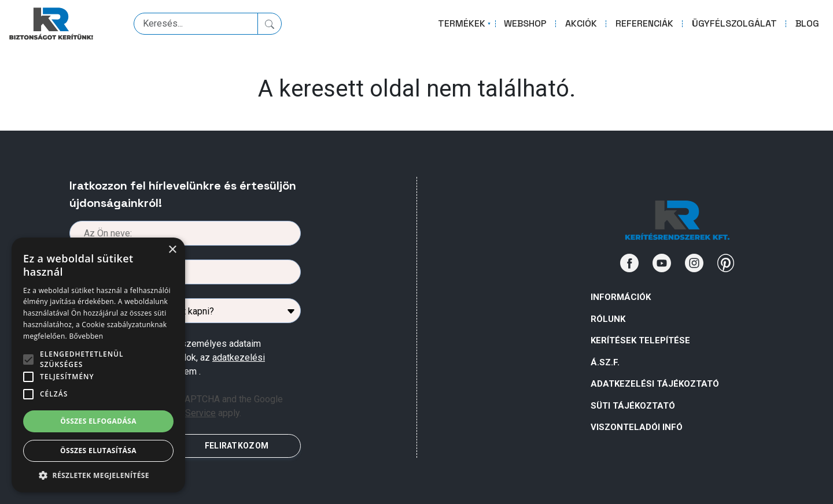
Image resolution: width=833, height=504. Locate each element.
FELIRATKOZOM (237, 446)
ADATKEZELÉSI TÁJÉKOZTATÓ (655, 384)
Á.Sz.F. (605, 362)
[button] (98, 475)
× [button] (172, 250)
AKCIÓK (581, 23)
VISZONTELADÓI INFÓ (637, 427)
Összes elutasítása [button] (98, 451)
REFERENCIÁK (644, 23)
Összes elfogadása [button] (98, 421)
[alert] (98, 365)
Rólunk (608, 319)
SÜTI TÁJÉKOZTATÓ (633, 406)
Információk (621, 297)
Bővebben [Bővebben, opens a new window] (86, 336)
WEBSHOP (525, 23)
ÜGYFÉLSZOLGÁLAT (734, 23)
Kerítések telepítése (640, 340)
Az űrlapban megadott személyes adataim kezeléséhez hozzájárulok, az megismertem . (177, 357)
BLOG (807, 23)
